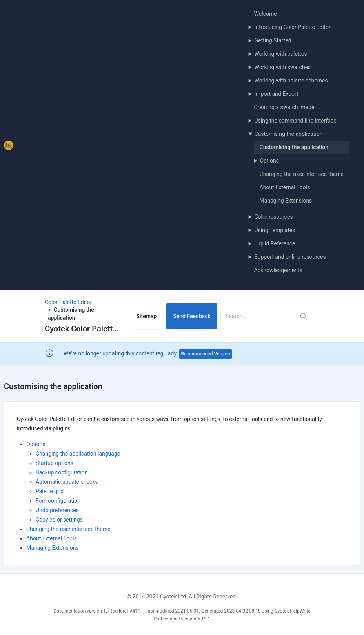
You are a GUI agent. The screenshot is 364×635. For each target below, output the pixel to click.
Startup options (55, 463)
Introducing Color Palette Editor (292, 27)
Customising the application (288, 134)
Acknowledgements (278, 270)
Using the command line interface (295, 121)
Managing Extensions (286, 201)
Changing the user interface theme (302, 174)
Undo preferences (57, 510)
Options (269, 161)
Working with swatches (282, 67)
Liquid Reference (275, 243)
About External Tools (285, 187)
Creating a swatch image (284, 107)
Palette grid (50, 491)
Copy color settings (59, 520)
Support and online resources (290, 257)
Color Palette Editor (68, 302)
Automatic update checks (67, 482)
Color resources (273, 217)
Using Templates (275, 230)
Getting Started (273, 40)
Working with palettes (280, 54)
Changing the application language (78, 454)
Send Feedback (192, 316)
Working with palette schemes (291, 81)
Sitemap (147, 316)
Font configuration (58, 501)
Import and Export (276, 94)
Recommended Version (206, 354)
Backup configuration (62, 472)
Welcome (266, 14)
